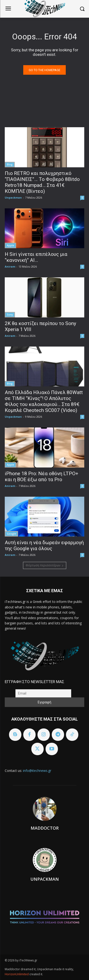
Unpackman (13, 198)
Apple (10, 245)
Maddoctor (45, 828)
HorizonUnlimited (17, 974)
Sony (10, 315)
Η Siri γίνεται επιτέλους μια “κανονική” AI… (36, 257)
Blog (10, 164)
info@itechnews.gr (37, 771)
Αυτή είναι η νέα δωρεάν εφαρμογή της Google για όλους (44, 545)
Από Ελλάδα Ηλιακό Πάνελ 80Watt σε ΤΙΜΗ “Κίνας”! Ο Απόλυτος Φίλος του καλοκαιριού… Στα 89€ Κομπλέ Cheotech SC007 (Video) (44, 401)
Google (11, 534)
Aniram (10, 266)
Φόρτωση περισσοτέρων (45, 565)
